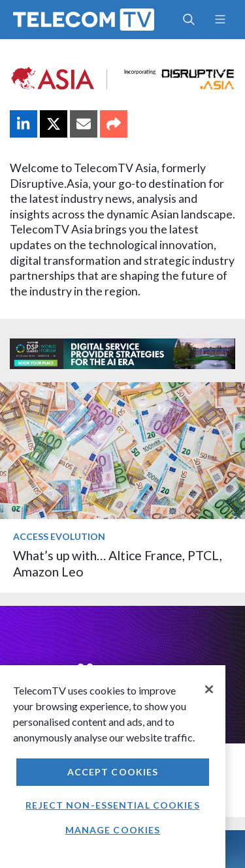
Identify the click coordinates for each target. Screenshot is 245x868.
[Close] (209, 689)
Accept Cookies (113, 772)
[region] (113, 767)
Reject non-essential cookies (112, 805)
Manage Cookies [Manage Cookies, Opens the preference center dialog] (113, 830)
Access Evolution (59, 536)
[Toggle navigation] (220, 20)
